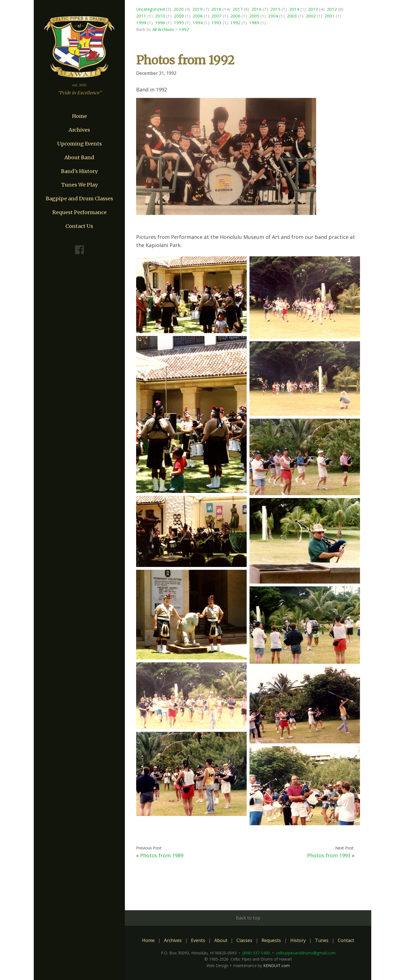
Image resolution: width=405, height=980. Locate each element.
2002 (311, 16)
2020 (179, 9)
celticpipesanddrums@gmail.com (306, 953)
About (221, 940)
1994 (198, 23)
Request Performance (79, 212)
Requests (271, 940)
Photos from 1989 (162, 855)
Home (79, 116)
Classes (244, 940)
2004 (273, 16)
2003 (292, 16)
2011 (141, 16)
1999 (141, 23)
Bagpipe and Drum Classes (79, 199)
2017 (238, 9)
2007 (217, 16)
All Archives (163, 29)
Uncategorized (150, 9)
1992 (235, 23)
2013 (313, 9)
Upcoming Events (79, 144)
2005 (254, 16)
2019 (197, 9)
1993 (217, 23)
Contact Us (79, 226)
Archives (79, 130)
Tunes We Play (79, 185)
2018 (216, 9)
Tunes (322, 940)
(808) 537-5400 (256, 953)
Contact (346, 940)
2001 (330, 16)
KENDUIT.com (276, 966)
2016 (256, 9)
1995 (179, 23)
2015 (275, 9)
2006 (235, 16)
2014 (294, 9)
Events (198, 940)
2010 (160, 16)
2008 (198, 16)
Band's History (79, 171)
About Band (79, 157)
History (298, 940)
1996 (160, 23)
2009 (179, 16)
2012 (332, 9)
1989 (254, 23)
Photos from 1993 (329, 855)
